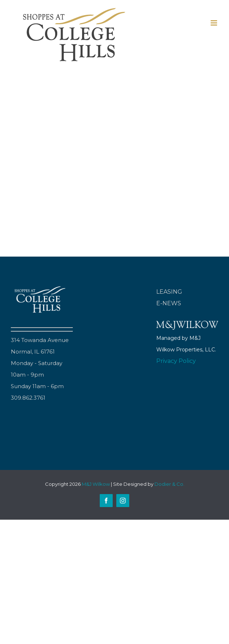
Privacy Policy (176, 361)
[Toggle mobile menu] (214, 23)
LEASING (169, 292)
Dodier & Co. (169, 484)
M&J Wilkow (96, 484)
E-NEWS (169, 303)
